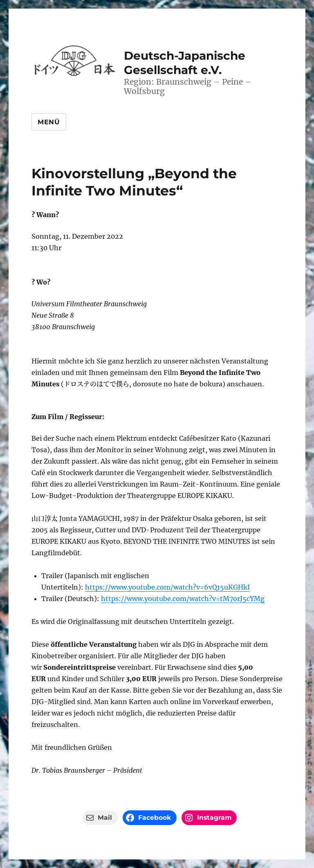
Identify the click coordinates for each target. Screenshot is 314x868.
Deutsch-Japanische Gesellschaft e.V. (185, 63)
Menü (49, 122)
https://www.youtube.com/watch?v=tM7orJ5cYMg (183, 599)
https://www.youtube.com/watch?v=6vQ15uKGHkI (167, 587)
